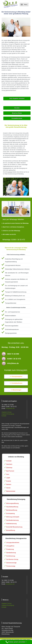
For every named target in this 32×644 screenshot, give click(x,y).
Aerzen (8, 488)
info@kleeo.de (10, 408)
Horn (8, 474)
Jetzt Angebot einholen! (17, 98)
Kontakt (4, 416)
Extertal (9, 481)
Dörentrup (9, 468)
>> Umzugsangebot (16, 376)
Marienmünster (11, 491)
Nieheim (9, 484)
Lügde (8, 478)
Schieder (9, 461)
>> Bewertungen (16, 390)
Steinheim (9, 464)
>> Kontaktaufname (16, 383)
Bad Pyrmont (10, 471)
